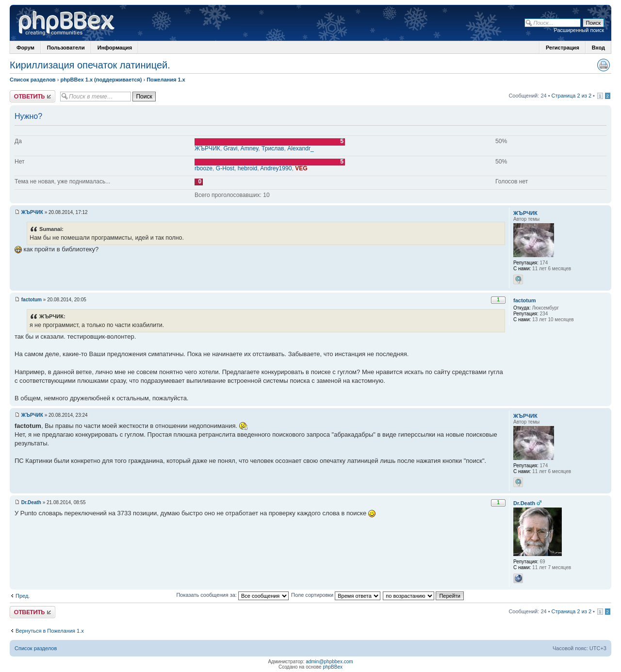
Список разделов (33, 80)
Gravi (231, 148)
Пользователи (66, 48)
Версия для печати (604, 65)
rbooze (204, 168)
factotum (32, 300)
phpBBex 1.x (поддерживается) (101, 80)
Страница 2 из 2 (572, 96)
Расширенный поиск (579, 30)
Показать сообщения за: (232, 595)
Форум (25, 48)
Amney (250, 148)
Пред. (23, 596)
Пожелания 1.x (166, 80)
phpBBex (333, 667)
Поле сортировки (336, 595)
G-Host (225, 168)
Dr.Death (31, 502)
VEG (301, 168)
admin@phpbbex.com (329, 662)
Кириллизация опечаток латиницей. (90, 65)
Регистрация (563, 48)
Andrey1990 (276, 168)
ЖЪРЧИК (207, 148)
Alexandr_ (300, 148)
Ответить (33, 96)
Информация (115, 48)
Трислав (273, 148)
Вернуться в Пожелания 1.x (50, 631)
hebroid (247, 168)
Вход (598, 48)
